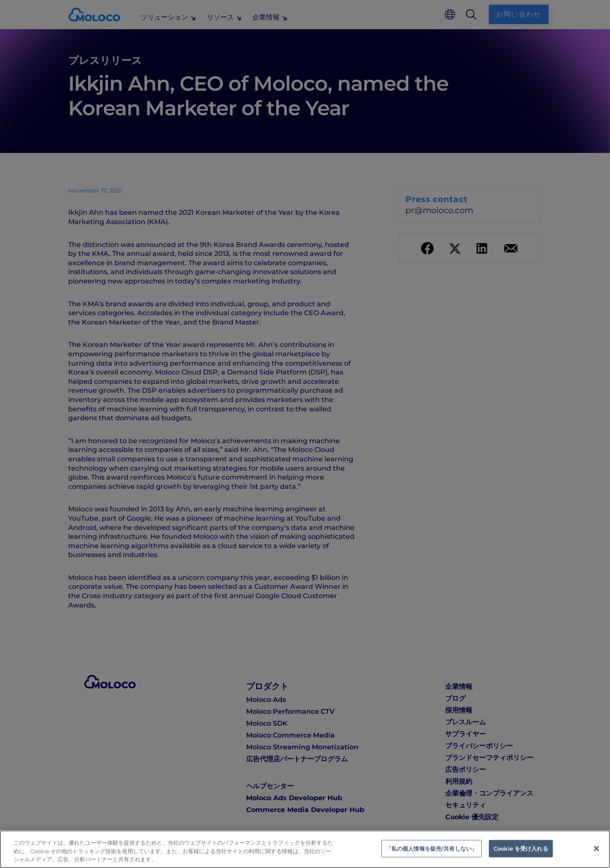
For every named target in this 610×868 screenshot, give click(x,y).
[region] (305, 849)
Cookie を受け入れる (521, 848)
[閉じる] (596, 849)
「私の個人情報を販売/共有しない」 (431, 848)
